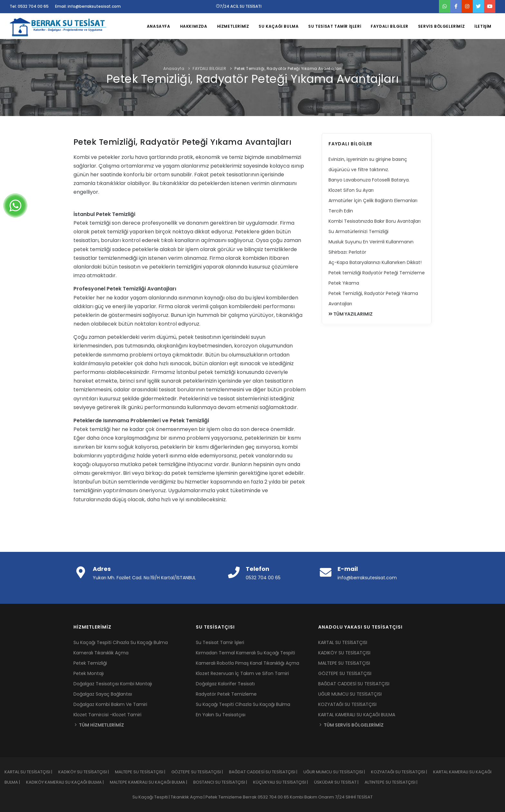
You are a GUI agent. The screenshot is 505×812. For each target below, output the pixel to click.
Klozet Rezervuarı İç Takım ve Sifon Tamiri (242, 673)
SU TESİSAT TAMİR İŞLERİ (335, 26)
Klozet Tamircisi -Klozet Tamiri (107, 715)
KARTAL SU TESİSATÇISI (343, 642)
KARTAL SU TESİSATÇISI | (31, 772)
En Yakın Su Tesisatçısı (221, 715)
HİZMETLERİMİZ (233, 26)
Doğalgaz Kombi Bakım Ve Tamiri (110, 704)
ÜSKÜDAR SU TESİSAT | (339, 782)
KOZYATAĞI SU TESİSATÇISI (347, 704)
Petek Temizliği (90, 663)
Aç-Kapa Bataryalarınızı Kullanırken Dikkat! (375, 262)
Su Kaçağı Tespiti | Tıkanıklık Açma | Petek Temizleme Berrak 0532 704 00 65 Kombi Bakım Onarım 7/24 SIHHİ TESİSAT (252, 797)
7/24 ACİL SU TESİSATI (239, 6)
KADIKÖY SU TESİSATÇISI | (87, 772)
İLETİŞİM (483, 26)
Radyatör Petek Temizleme (226, 694)
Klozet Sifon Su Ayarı (351, 190)
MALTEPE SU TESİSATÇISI (344, 663)
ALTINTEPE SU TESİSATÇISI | (394, 782)
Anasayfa (174, 68)
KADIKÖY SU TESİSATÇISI (344, 653)
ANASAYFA (159, 26)
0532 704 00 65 (263, 578)
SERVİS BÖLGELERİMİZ (441, 26)
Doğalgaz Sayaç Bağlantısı (103, 694)
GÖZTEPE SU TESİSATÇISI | (200, 772)
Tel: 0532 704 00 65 (29, 6)
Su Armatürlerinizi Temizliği (358, 231)
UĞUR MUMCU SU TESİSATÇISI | (337, 772)
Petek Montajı (89, 673)
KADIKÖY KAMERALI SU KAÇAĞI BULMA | (68, 782)
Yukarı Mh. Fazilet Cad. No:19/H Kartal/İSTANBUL (144, 578)
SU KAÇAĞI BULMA (279, 26)
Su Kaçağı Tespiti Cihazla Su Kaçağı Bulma (121, 642)
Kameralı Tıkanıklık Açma (101, 653)
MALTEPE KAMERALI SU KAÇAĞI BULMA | (152, 782)
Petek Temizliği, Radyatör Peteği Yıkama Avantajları (288, 68)
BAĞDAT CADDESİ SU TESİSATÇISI (354, 684)
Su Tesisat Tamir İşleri (220, 642)
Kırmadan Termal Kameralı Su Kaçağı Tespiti (245, 653)
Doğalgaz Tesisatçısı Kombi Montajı (113, 684)
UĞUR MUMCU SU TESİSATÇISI (350, 694)
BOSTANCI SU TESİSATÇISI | (223, 782)
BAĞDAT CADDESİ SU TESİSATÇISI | (266, 772)
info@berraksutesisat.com (367, 578)
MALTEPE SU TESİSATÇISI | (143, 772)
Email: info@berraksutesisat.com (88, 6)
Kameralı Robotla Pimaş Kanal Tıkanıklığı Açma (248, 663)
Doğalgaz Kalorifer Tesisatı (225, 684)
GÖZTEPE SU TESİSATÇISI (345, 673)
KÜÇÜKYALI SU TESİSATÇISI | (284, 782)
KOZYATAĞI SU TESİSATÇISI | (402, 772)
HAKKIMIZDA (194, 26)
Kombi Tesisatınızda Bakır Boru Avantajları (375, 221)
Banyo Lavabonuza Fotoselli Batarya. (369, 180)
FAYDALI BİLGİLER (390, 26)
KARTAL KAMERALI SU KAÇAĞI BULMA (357, 715)
